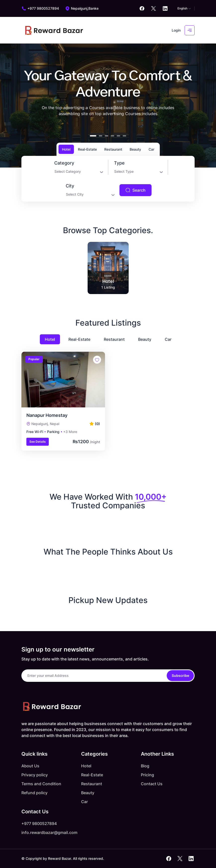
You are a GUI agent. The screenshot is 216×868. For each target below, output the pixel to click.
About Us (30, 766)
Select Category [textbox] (68, 171)
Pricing (147, 775)
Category (64, 163)
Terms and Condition (41, 784)
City (70, 186)
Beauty (145, 339)
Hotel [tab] (66, 149)
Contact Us (152, 784)
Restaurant (114, 339)
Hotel (50, 339)
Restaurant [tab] (113, 149)
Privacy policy (35, 775)
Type (119, 163)
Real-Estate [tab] (87, 149)
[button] (93, 136)
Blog (145, 766)
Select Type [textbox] (124, 171)
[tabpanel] (108, 179)
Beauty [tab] (135, 149)
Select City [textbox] (75, 194)
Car (168, 339)
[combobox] (78, 172)
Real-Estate (79, 339)
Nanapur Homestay (47, 415)
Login (176, 30)
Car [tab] (151, 149)
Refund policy (34, 793)
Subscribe (180, 675)
